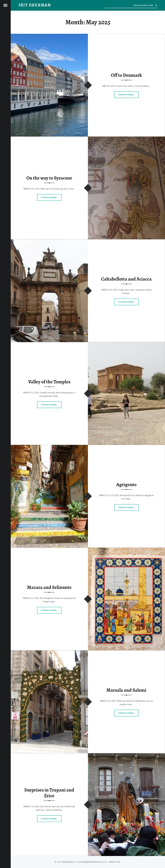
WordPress (95, 862)
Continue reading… (128, 94)
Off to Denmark (126, 75)
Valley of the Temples (49, 382)
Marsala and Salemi (126, 690)
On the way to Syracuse (49, 178)
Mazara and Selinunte (49, 587)
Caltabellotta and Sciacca (126, 279)
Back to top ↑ (115, 862)
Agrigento (126, 485)
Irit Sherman (68, 862)
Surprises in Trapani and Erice (49, 793)
